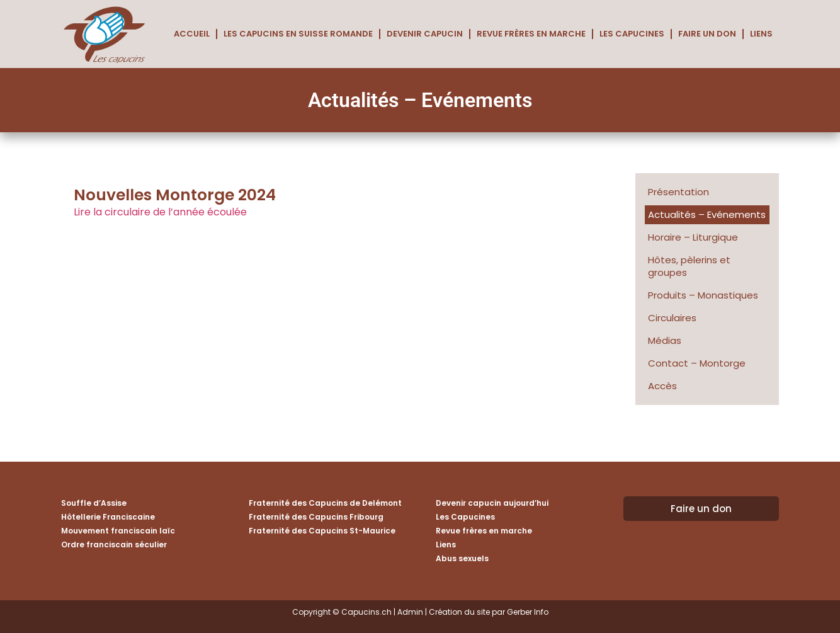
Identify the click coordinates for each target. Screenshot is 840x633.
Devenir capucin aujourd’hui (492, 503)
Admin (410, 612)
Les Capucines (632, 34)
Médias (665, 340)
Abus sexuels (462, 558)
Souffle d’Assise (94, 503)
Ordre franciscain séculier (114, 545)
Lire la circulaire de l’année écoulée (160, 212)
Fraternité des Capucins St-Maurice (322, 531)
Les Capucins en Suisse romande (298, 34)
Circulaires (672, 318)
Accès (662, 386)
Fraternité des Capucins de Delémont (325, 503)
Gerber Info (528, 612)
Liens (761, 34)
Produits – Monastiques (703, 295)
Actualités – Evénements (707, 214)
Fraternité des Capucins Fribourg (316, 517)
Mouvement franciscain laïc (118, 531)
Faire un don (707, 34)
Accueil (192, 34)
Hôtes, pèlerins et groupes (689, 266)
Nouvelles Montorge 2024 (175, 195)
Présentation (678, 192)
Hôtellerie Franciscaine (108, 517)
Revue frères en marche (531, 34)
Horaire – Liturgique (693, 237)
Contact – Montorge (697, 363)
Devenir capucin (425, 34)
